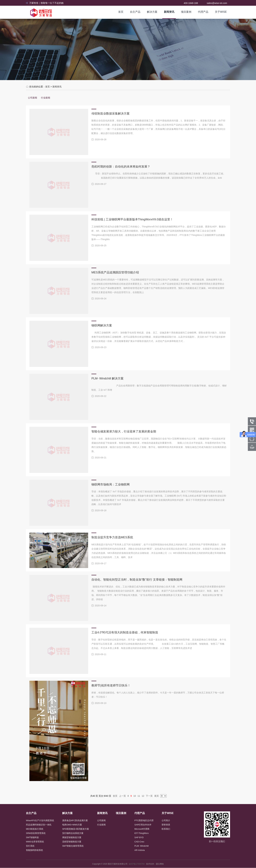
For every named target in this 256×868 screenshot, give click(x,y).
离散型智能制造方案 (72, 837)
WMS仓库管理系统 (35, 842)
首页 (121, 12)
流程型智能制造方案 (72, 842)
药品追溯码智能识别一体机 (39, 825)
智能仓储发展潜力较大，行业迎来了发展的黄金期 (124, 431)
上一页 (122, 796)
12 (143, 796)
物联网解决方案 (102, 325)
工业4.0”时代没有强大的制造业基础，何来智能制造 (125, 632)
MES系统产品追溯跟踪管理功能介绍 (115, 272)
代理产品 (203, 12)
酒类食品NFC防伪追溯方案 (75, 820)
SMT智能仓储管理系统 (73, 846)
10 (135, 796)
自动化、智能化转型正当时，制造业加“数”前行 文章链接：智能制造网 (137, 580)
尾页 (157, 796)
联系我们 (166, 829)
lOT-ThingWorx (141, 833)
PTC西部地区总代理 (144, 820)
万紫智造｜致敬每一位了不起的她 (46, 3)
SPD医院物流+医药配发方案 (76, 829)
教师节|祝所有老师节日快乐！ (111, 685)
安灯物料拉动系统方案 (73, 833)
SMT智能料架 (32, 837)
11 (139, 796)
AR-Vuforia (140, 850)
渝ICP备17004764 (137, 864)
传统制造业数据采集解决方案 (111, 114)
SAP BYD (139, 837)
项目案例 (186, 12)
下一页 (149, 796)
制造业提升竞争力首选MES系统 (112, 537)
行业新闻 (46, 98)
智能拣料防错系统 (34, 850)
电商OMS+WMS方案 (72, 825)
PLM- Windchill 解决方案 (108, 378)
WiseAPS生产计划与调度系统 (40, 820)
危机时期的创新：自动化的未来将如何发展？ (121, 167)
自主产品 (135, 12)
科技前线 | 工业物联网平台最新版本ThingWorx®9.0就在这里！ (132, 219)
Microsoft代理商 (142, 829)
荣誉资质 (166, 825)
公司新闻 (32, 98)
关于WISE (221, 12)
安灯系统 (30, 846)
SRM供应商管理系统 (36, 833)
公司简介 (166, 820)
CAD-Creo (139, 842)
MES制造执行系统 (35, 829)
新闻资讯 (169, 12)
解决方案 (152, 12)
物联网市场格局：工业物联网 (111, 484)
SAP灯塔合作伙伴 (143, 825)
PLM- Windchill (141, 846)
